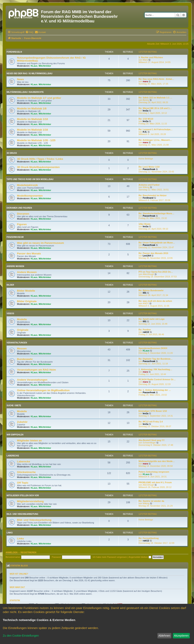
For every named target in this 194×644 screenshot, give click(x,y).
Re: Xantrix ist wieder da (151, 501)
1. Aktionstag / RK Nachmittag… (155, 369)
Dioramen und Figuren (19, 208)
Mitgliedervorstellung (30, 501)
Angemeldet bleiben (140, 557)
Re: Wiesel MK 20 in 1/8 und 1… (155, 108)
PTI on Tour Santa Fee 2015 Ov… (156, 272)
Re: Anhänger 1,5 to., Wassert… (155, 140)
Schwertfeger (149, 443)
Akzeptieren (181, 636)
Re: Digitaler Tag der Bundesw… (156, 359)
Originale (23, 330)
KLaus (34, 66)
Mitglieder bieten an (29, 440)
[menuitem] (29, 32)
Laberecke (13, 456)
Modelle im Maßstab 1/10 (32, 119)
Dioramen (23, 214)
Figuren (22, 224)
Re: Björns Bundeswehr (151, 290)
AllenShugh (148, 274)
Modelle (22, 319)
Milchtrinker (45, 66)
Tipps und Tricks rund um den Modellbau (30, 179)
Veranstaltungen (17, 343)
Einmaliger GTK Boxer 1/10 (153, 411)
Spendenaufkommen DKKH (153, 348)
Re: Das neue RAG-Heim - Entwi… (156, 79)
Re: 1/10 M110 (146, 119)
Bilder (10, 285)
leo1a (146, 111)
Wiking (146, 187)
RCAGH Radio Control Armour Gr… (157, 379)
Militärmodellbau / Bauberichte (25, 92)
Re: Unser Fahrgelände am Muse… (157, 243)
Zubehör (22, 422)
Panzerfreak (149, 169)
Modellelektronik (27, 185)
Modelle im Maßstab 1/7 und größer (39, 98)
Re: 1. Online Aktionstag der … (155, 390)
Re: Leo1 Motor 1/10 (149, 167)
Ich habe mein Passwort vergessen (110, 557)
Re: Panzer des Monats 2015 (153, 253)
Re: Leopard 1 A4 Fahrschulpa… (156, 129)
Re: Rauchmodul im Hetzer (153, 195)
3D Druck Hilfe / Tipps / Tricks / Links (40, 159)
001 (145, 293)
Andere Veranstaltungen (32, 380)
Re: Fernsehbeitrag (149, 538)
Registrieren (28, 552)
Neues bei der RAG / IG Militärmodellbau (29, 73)
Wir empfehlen (15, 435)
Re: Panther (145, 330)
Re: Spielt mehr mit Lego (152, 319)
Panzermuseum (15, 237)
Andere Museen (15, 266)
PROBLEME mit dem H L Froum (155, 482)
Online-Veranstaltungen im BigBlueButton (43, 390)
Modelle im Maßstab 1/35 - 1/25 (36, 140)
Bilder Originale (27, 301)
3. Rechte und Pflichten (151, 57)
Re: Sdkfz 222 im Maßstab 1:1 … (155, 98)
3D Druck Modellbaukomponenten (38, 167)
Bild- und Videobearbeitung (22, 514)
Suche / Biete (14, 405)
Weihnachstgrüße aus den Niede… (157, 461)
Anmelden (12, 552)
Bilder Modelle (26, 291)
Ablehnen (164, 636)
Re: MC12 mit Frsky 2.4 (151, 422)
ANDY (146, 303)
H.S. (145, 132)
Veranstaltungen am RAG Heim (36, 370)
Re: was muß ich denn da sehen (155, 301)
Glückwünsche (26, 472)
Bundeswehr (25, 359)
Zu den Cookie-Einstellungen (21, 636)
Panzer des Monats (29, 253)
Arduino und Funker (149, 185)
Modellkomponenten (30, 196)
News (20, 79)
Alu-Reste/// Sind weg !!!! (152, 440)
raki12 (146, 332)
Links (10, 533)
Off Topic (23, 483)
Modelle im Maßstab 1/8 (32, 108)
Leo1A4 (147, 256)
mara (145, 81)
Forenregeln (14, 52)
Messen (22, 348)
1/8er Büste (144, 224)
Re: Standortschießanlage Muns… (156, 213)
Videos (10, 313)
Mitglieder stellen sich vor (23, 495)
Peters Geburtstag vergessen (154, 472)
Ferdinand (148, 198)
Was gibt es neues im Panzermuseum (40, 243)
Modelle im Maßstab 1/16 (32, 130)
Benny (146, 100)
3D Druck (12, 153)
